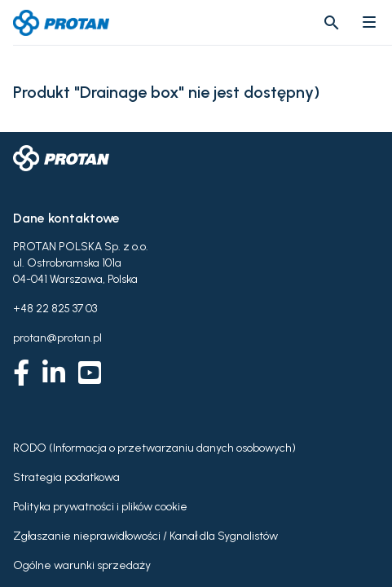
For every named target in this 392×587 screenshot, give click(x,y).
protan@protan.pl (57, 338)
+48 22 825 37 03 (55, 309)
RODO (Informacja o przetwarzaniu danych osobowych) (154, 448)
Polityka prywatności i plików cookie (100, 507)
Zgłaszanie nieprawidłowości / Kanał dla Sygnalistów (145, 536)
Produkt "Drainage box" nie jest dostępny (163, 93)
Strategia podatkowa (66, 477)
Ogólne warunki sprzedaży (82, 565)
